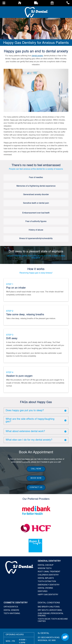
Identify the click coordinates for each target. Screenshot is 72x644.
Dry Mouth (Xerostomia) (50, 610)
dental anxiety (37, 56)
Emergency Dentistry (49, 585)
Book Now (36, 478)
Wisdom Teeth (45, 568)
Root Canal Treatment (49, 572)
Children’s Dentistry (48, 575)
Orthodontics (11, 607)
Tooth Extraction (47, 581)
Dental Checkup (46, 565)
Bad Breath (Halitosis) (49, 607)
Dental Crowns (45, 588)
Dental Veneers (11, 610)
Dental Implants (46, 578)
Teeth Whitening (12, 613)
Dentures (43, 591)
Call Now (36, 469)
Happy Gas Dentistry (48, 595)
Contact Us (36, 487)
